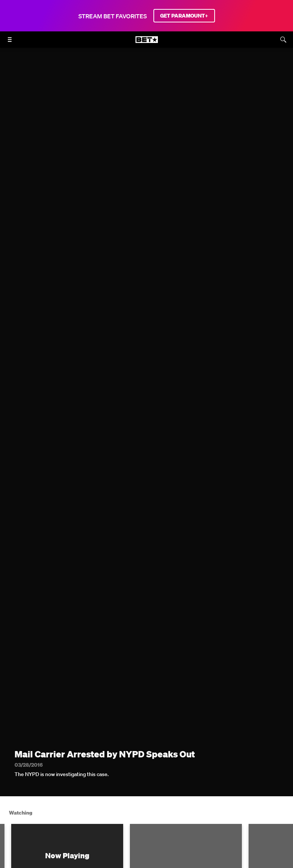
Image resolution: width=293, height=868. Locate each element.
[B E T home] (147, 43)
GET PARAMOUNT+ (184, 16)
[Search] (283, 40)
